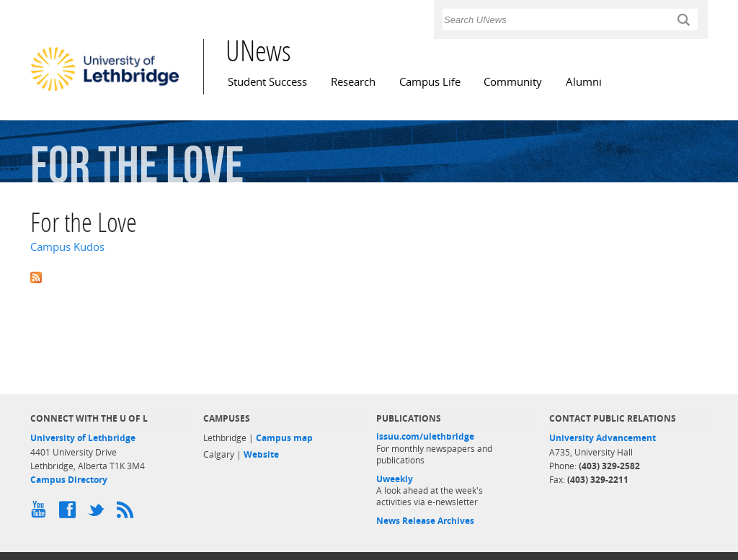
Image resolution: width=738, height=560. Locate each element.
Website (261, 454)
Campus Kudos (67, 247)
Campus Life (430, 82)
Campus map (284, 438)
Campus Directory (69, 480)
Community (513, 82)
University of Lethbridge (83, 438)
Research (353, 82)
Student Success (267, 82)
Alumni (584, 82)
